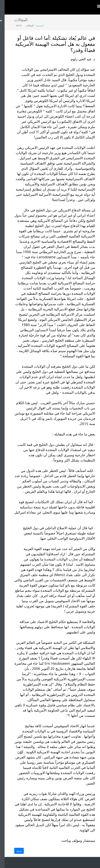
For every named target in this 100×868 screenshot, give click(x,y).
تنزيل (14, 851)
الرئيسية (35, 25)
